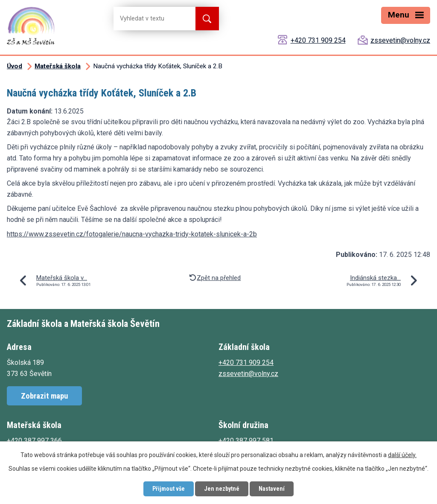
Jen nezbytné (222, 489)
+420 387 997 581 (246, 441)
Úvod (15, 66)
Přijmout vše (169, 489)
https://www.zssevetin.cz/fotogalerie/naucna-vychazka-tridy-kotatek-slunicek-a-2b (132, 234)
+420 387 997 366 (34, 441)
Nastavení (272, 489)
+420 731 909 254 (318, 40)
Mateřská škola (58, 66)
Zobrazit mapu (44, 396)
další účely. (402, 455)
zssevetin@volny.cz (400, 40)
